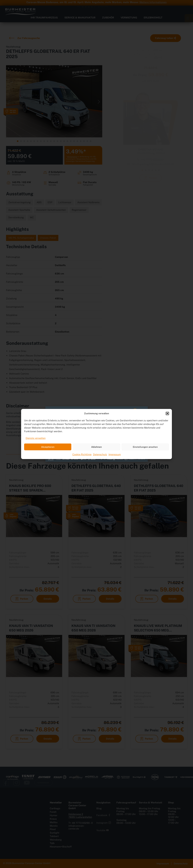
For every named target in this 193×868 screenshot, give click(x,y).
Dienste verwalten (36, 438)
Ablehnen (96, 447)
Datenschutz (100, 454)
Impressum (115, 454)
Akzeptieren (48, 447)
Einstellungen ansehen (145, 447)
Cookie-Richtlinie (82, 454)
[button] (167, 413)
